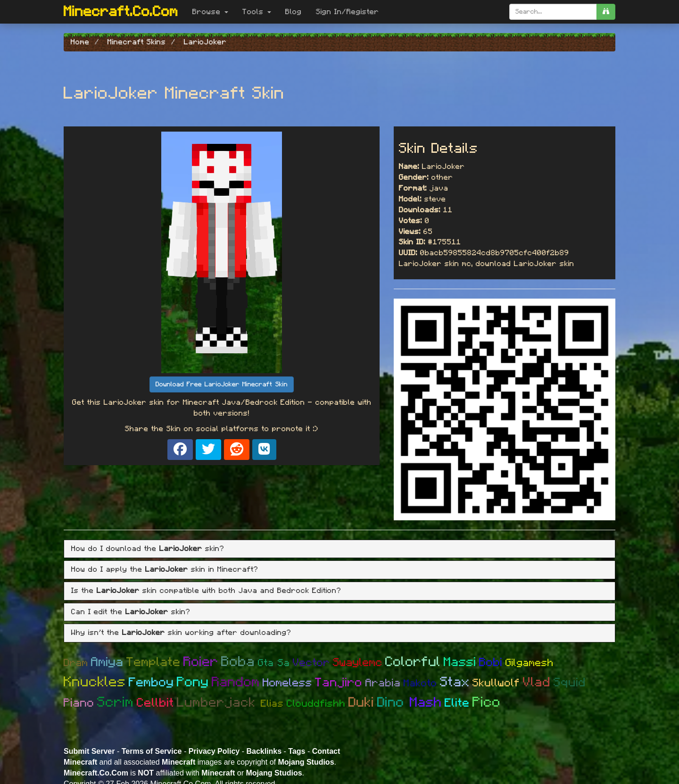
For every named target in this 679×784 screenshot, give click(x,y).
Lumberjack (219, 703)
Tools (257, 12)
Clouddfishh (316, 704)
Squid (570, 683)
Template (153, 662)
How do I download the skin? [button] (148, 549)
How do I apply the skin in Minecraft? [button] (165, 569)
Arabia (383, 683)
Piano (79, 703)
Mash (426, 703)
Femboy (151, 682)
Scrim (116, 702)
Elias (272, 704)
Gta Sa (274, 663)
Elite (457, 703)
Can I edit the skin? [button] (131, 612)
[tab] (339, 549)
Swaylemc (358, 663)
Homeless (287, 683)
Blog (294, 12)
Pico (487, 702)
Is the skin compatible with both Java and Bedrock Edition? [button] (206, 591)
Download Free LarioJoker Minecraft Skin (222, 384)
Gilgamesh (530, 663)
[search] (606, 12)
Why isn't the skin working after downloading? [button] (181, 633)
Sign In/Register (348, 12)
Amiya (107, 662)
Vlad (537, 683)
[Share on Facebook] (180, 450)
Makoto (420, 683)
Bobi (491, 663)
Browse (210, 12)
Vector (311, 663)
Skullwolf (496, 683)
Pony (193, 682)
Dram (76, 663)
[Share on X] (208, 450)
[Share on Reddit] (237, 450)
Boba (238, 662)
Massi (460, 662)
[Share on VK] (264, 450)
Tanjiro (339, 683)
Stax (455, 682)
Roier (201, 662)
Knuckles (95, 682)
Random (236, 682)
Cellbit (155, 703)
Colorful (413, 662)
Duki (361, 703)
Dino (393, 703)
